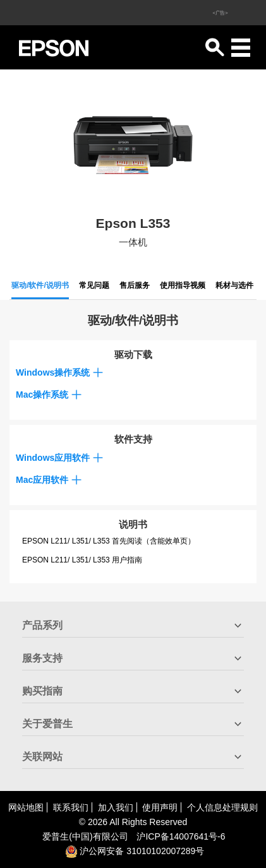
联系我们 (71, 807)
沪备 (181, 836)
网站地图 (26, 807)
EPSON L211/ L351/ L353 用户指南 (82, 560)
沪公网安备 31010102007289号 (135, 851)
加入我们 (116, 807)
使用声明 (160, 807)
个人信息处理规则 (222, 807)
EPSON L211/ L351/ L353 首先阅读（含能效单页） (109, 541)
